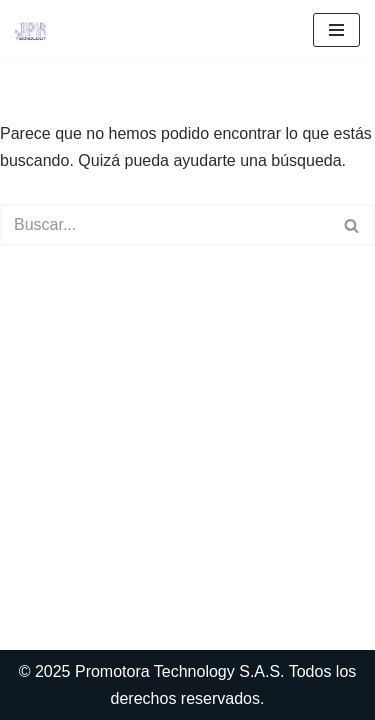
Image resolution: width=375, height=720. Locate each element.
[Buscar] (165, 225)
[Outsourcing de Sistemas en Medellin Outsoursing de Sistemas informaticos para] (31, 30)
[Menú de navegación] (336, 30)
